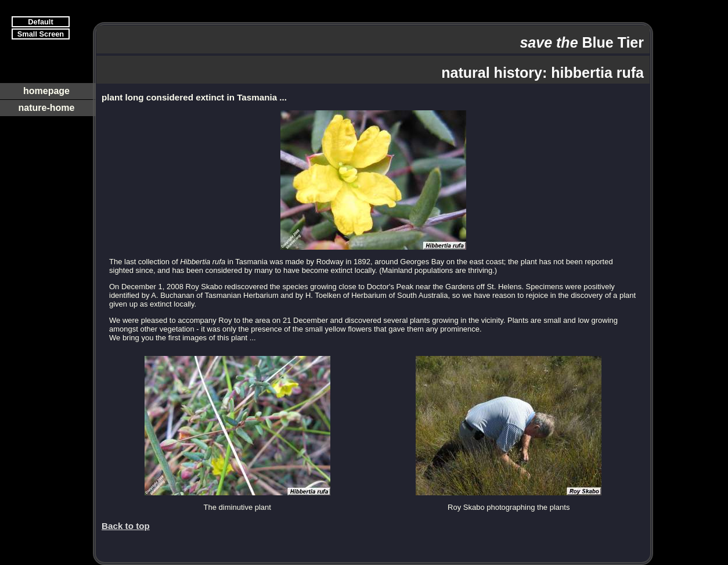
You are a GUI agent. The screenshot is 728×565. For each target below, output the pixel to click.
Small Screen (41, 34)
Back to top (126, 526)
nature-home (47, 108)
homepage (46, 91)
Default (40, 22)
